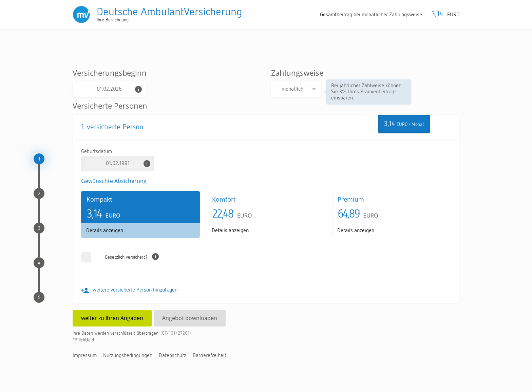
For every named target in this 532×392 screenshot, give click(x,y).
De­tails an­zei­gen (105, 231)
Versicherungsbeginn (110, 73)
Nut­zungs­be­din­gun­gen (128, 356)
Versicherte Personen (110, 106)
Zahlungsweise (297, 73)
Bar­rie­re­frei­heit (210, 356)
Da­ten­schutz (173, 356)
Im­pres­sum (85, 356)
